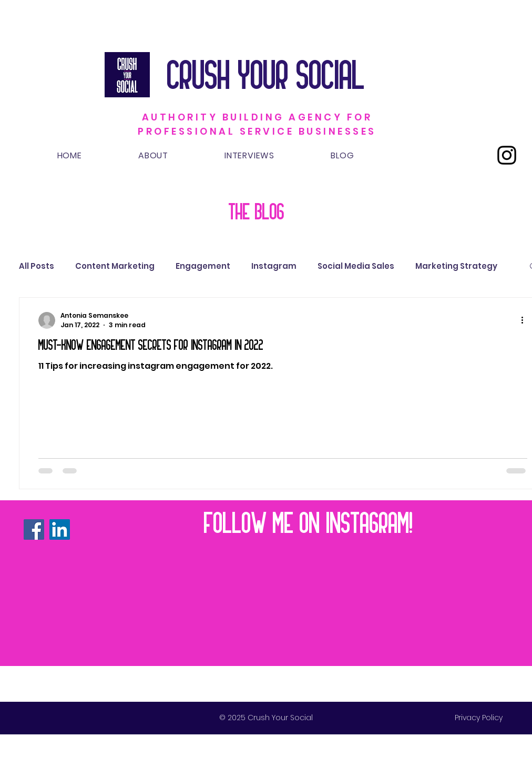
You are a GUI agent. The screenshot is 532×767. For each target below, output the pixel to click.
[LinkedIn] (60, 529)
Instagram (274, 266)
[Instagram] (507, 155)
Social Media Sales (356, 266)
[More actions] (526, 320)
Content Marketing (115, 266)
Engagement (203, 266)
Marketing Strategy (456, 266)
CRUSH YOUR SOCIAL (270, 74)
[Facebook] (34, 529)
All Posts (37, 266)
